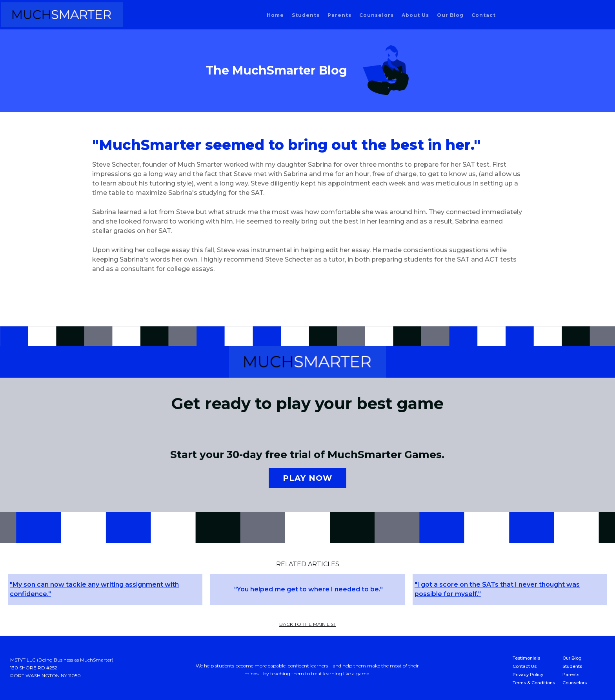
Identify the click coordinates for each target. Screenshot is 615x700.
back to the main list (308, 624)
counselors (377, 15)
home (275, 15)
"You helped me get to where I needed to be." (308, 589)
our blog (450, 15)
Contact (484, 15)
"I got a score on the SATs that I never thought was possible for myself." (497, 589)
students (306, 15)
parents (339, 15)
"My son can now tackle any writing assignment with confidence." (94, 589)
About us (415, 15)
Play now (307, 478)
